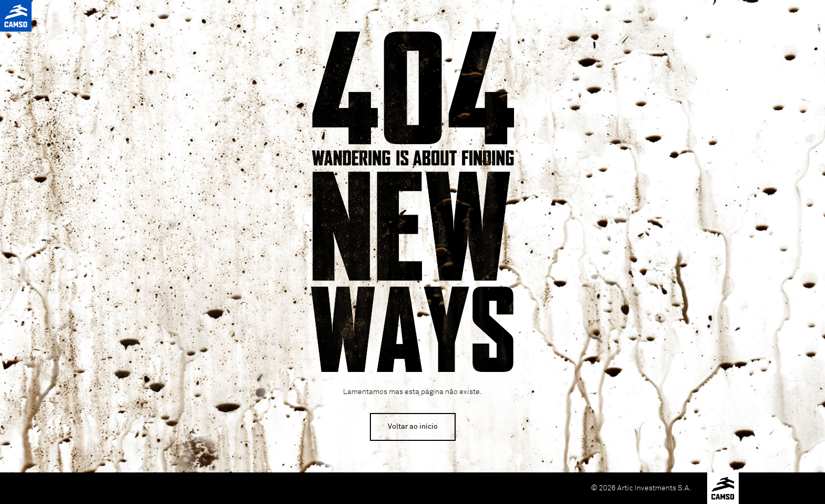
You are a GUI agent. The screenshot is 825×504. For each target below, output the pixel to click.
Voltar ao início (413, 427)
